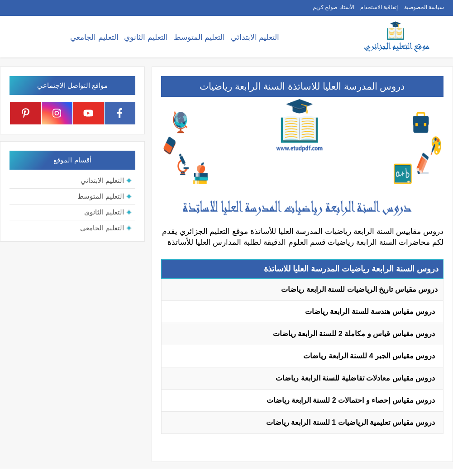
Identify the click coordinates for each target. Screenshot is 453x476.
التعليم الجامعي (94, 37)
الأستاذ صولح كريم (334, 7)
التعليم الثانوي (146, 37)
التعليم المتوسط (200, 37)
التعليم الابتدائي (255, 37)
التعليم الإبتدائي (102, 180)
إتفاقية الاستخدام (379, 7)
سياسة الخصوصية (424, 7)
